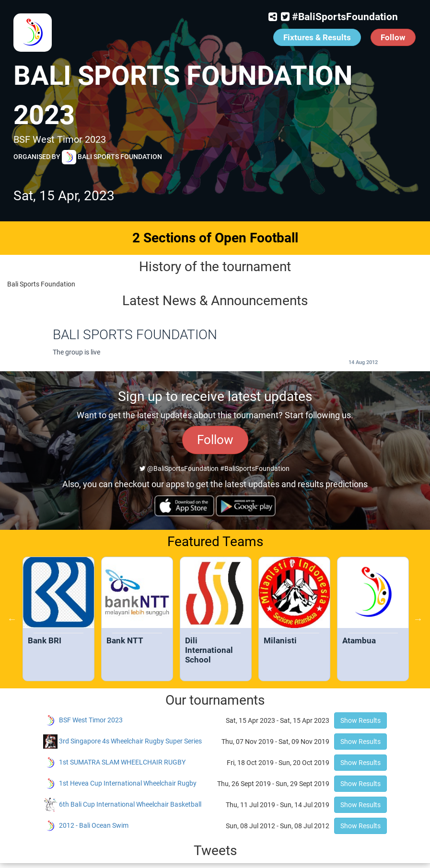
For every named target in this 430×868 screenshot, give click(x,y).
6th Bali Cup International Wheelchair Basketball (130, 804)
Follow (393, 37)
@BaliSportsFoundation (179, 468)
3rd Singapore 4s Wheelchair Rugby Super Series (130, 741)
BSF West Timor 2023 (91, 720)
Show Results (360, 720)
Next (418, 619)
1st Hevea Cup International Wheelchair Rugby (128, 783)
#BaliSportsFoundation (345, 17)
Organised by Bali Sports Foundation (88, 157)
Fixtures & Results (317, 37)
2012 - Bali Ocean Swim (94, 825)
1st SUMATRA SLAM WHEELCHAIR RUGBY (122, 762)
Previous (12, 619)
